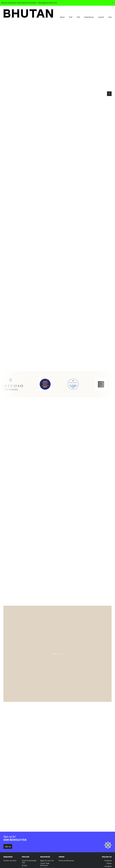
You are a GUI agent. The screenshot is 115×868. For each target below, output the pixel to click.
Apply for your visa (47, 862)
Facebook (108, 862)
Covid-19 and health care (29, 863)
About (62, 17)
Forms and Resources (66, 862)
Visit (71, 17)
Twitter (109, 864)
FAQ (78, 17)
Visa (110, 17)
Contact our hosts (10, 862)
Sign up (8, 847)
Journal (101, 17)
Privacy (24, 866)
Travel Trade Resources (45, 865)
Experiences (89, 17)
